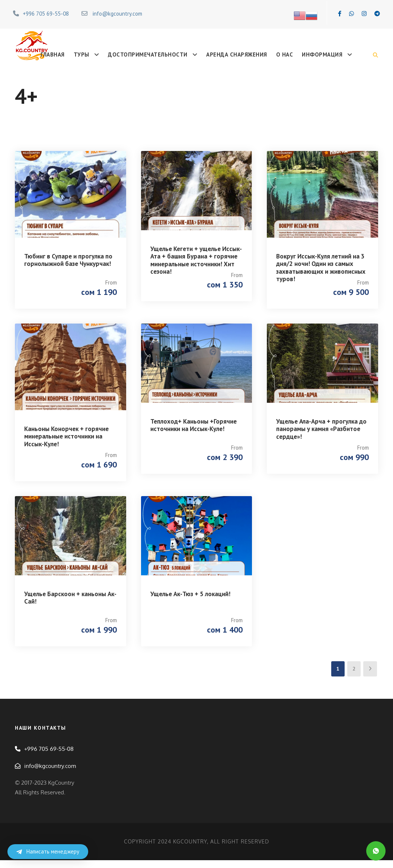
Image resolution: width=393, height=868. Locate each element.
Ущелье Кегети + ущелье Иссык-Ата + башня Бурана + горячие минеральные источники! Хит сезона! (196, 260)
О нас (285, 54)
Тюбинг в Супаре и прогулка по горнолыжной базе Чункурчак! (68, 260)
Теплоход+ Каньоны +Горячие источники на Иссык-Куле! (194, 428)
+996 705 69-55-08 (46, 14)
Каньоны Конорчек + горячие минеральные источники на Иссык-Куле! (66, 439)
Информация (322, 54)
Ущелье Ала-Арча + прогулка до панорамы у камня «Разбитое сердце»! (321, 432)
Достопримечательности (148, 54)
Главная (53, 54)
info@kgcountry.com (117, 14)
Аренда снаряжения (237, 54)
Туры (82, 54)
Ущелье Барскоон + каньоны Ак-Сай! (70, 603)
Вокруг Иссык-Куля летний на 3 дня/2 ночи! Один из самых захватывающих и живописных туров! (321, 268)
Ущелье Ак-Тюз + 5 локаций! (190, 599)
